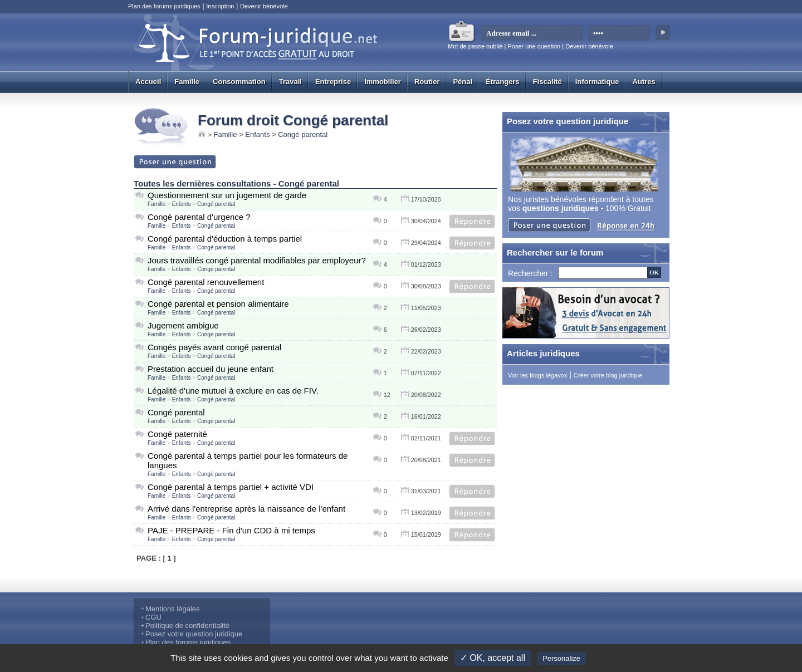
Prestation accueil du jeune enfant (211, 369)
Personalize (561, 658)
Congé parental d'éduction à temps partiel (225, 239)
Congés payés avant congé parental (214, 347)
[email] (532, 33)
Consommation (239, 82)
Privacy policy (615, 658)
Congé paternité (177, 434)
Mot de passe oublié (475, 46)
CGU (153, 617)
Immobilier (383, 82)
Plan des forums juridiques (164, 6)
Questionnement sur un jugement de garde (227, 195)
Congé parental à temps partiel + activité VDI (231, 487)
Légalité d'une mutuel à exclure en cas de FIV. (233, 391)
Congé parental (303, 134)
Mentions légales (173, 609)
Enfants (257, 134)
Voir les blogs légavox (537, 375)
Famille (187, 82)
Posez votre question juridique (194, 634)
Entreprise (333, 82)
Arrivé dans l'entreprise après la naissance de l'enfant (246, 509)
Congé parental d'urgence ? (199, 217)
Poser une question (534, 46)
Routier (427, 82)
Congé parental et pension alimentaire (218, 304)
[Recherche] (604, 273)
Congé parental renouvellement (206, 282)
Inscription (220, 6)
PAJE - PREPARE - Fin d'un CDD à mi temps (231, 530)
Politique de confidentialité (187, 626)
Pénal (463, 82)
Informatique (597, 82)
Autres (644, 82)
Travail (290, 82)
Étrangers (503, 82)
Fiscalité (547, 82)
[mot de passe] (620, 33)
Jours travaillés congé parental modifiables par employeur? (257, 260)
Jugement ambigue (183, 325)
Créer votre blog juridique (608, 375)
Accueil (148, 82)
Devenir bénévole (264, 6)
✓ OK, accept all (493, 658)
